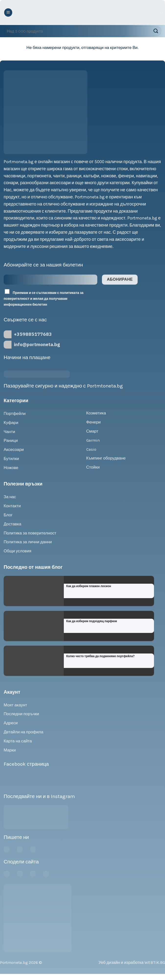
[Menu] (8, 12)
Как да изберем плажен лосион (89, 586)
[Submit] (156, 31)
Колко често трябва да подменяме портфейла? (100, 656)
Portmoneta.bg (14, 962)
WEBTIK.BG (155, 962)
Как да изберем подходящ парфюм (92, 621)
